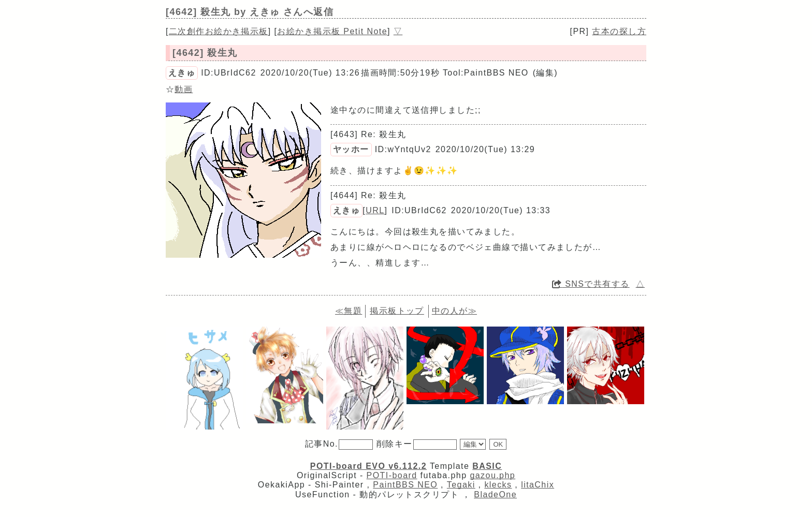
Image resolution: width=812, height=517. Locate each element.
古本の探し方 (619, 31)
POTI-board (392, 475)
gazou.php (492, 475)
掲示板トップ (397, 311)
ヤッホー (351, 149)
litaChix (538, 485)
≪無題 (349, 311)
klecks (498, 485)
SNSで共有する (591, 284)
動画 (184, 89)
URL (375, 210)
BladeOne (495, 494)
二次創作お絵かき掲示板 (219, 31)
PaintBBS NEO (405, 485)
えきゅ (182, 73)
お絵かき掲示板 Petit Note (332, 31)
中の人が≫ (454, 311)
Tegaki (461, 485)
